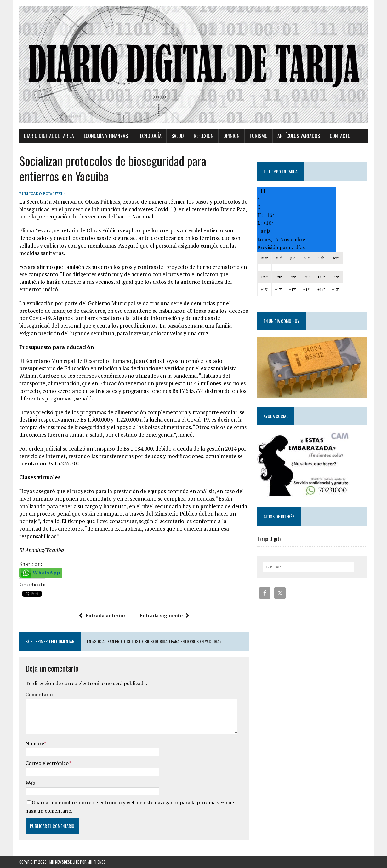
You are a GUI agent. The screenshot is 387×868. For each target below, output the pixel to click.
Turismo (259, 136)
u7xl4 (59, 193)
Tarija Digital (270, 539)
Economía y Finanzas (106, 136)
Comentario (39, 694)
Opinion (231, 136)
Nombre (35, 743)
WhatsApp (46, 573)
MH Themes (97, 862)
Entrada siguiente (164, 615)
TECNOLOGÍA (150, 136)
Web (30, 783)
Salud (178, 136)
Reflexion (204, 136)
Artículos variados (299, 136)
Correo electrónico (47, 763)
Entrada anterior (102, 615)
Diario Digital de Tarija (49, 136)
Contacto (340, 136)
